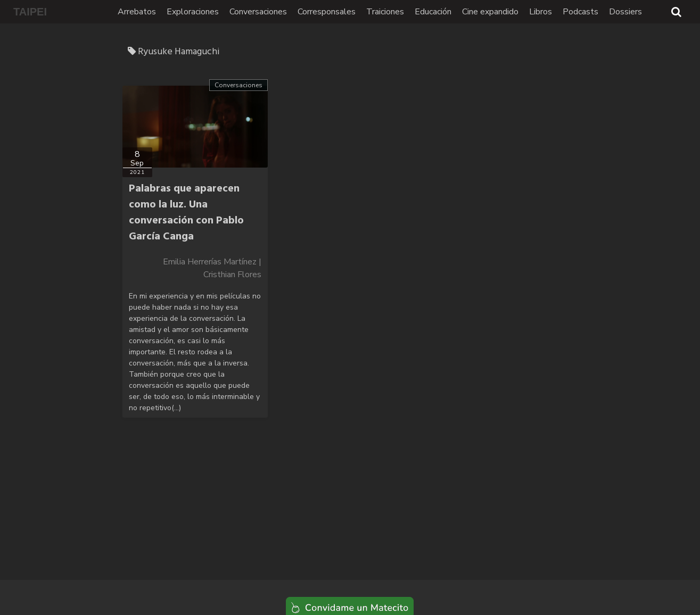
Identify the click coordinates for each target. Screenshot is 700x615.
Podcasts (580, 12)
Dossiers (625, 12)
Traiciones (385, 12)
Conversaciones (258, 12)
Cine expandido (490, 12)
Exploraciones (193, 12)
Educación (433, 12)
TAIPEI (30, 12)
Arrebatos (137, 12)
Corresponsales (327, 12)
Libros (541, 12)
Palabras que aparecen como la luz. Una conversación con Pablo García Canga (186, 213)
